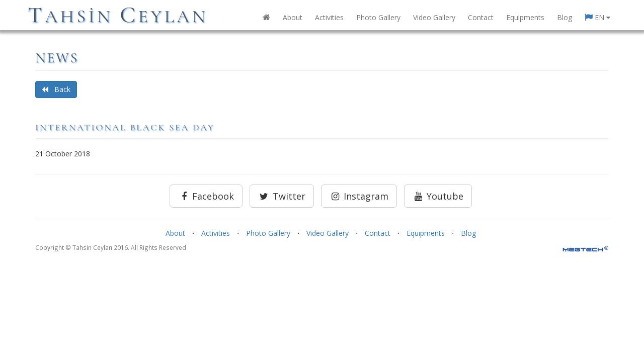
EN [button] (597, 17)
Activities (329, 17)
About (293, 17)
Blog (565, 17)
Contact (481, 17)
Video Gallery (434, 17)
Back (56, 89)
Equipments (525, 17)
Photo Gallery (378, 17)
